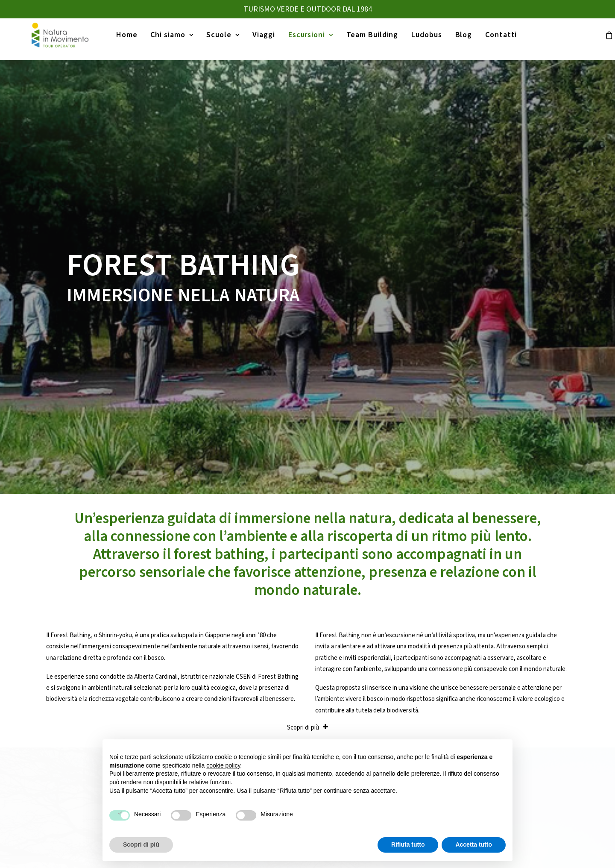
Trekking (469, 701)
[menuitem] (123, 39)
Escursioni (307, 39)
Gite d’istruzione (337, 716)
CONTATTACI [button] (308, 603)
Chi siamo (168, 39)
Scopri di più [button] (141, 844)
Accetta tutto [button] (474, 844)
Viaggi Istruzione (337, 701)
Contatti (497, 39)
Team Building (369, 39)
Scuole (219, 39)
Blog (460, 39)
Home (123, 39)
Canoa (466, 716)
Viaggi (260, 39)
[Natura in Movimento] (54, 39)
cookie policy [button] (223, 765)
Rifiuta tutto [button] (408, 844)
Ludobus (423, 39)
